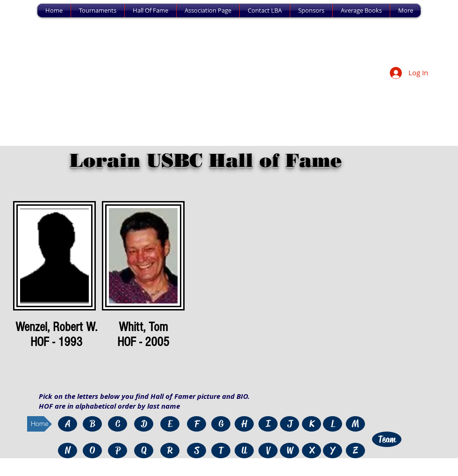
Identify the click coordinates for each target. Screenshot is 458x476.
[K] (311, 424)
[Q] (144, 451)
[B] (92, 424)
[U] (244, 451)
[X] (311, 451)
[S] (197, 451)
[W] (290, 451)
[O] (92, 451)
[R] (170, 451)
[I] (268, 424)
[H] (244, 424)
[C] (118, 424)
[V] (268, 451)
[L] (333, 424)
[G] (221, 424)
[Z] (355, 451)
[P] (118, 451)
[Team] (387, 439)
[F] (197, 424)
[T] (221, 451)
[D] (144, 424)
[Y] (333, 451)
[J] (290, 424)
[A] (68, 424)
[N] (68, 451)
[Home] (39, 424)
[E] (170, 424)
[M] (355, 424)
